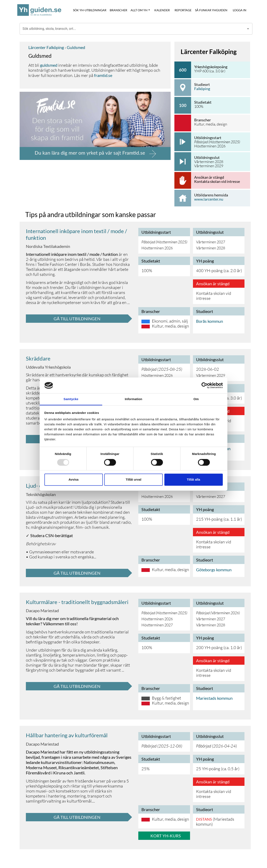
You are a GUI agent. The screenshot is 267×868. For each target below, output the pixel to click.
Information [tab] (133, 399)
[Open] (248, 29)
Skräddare (38, 358)
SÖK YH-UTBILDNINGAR (90, 10)
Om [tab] (196, 399)
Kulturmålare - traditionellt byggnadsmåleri (77, 602)
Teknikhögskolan (41, 494)
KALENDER (162, 10)
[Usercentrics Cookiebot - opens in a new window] (205, 385)
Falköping (202, 89)
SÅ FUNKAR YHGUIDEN (211, 10)
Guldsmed (76, 47)
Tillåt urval (134, 480)
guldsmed (49, 65)
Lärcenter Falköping (46, 47)
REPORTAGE (183, 10)
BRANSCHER (118, 10)
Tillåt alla (194, 480)
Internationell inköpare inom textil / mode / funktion (76, 234)
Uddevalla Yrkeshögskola (48, 367)
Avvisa (74, 480)
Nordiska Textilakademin (48, 246)
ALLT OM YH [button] (139, 10)
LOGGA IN (240, 10)
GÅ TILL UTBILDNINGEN (77, 319)
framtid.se (103, 75)
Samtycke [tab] (71, 399)
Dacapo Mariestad (42, 610)
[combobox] (133, 29)
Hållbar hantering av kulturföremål (67, 735)
